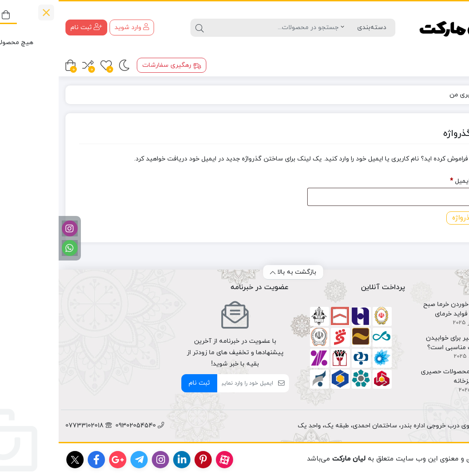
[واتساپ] (11, 248)
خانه (452, 95)
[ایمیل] (187, 383)
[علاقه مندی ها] (47, 65)
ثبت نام (141, 383)
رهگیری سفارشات (113, 65)
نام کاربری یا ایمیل (412, 180)
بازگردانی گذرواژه (417, 218)
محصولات (441, 64)
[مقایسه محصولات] (29, 65)
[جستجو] (215, 28)
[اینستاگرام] (11, 228)
